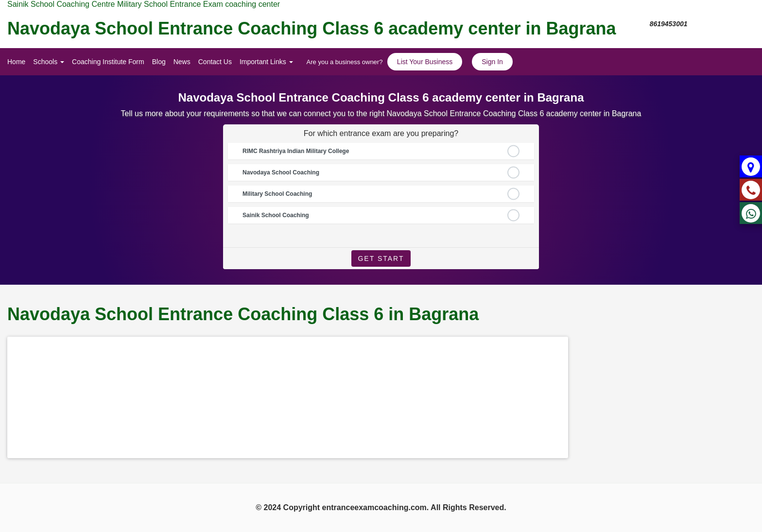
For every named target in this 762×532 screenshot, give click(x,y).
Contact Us (215, 62)
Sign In (492, 62)
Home (16, 62)
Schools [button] (49, 62)
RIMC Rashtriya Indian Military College (296, 151)
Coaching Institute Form (108, 62)
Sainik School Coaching (276, 215)
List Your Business (425, 62)
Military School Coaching (277, 194)
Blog (159, 62)
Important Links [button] (266, 62)
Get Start (381, 258)
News (182, 62)
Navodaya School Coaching (281, 172)
